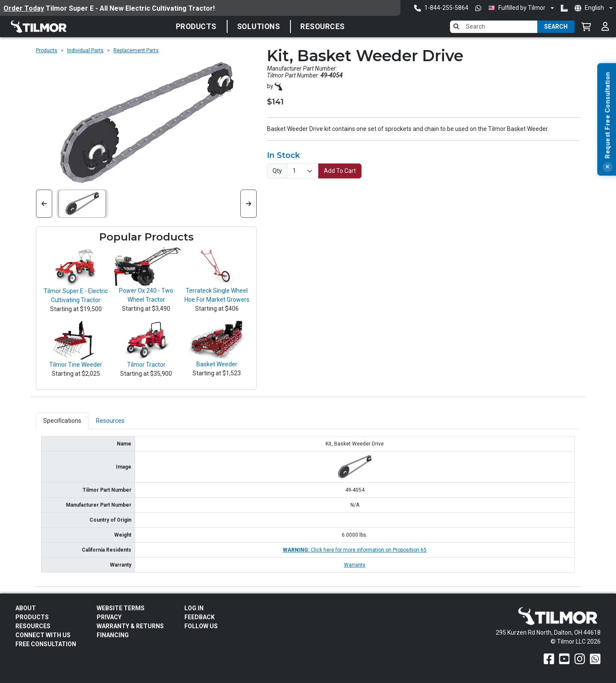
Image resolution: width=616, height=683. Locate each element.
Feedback (200, 617)
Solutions (259, 27)
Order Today (24, 8)
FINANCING (113, 635)
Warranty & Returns (130, 626)
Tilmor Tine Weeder (76, 365)
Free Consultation (46, 644)
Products (196, 27)
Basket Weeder (217, 364)
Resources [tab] (110, 421)
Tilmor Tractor (146, 365)
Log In (194, 608)
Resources (323, 27)
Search (556, 27)
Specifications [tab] (62, 421)
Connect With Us (43, 635)
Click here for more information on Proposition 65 (355, 550)
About (26, 608)
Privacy (109, 617)
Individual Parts (85, 50)
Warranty (355, 565)
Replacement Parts (136, 50)
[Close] (607, 235)
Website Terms (121, 608)
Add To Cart (340, 171)
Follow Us (201, 626)
